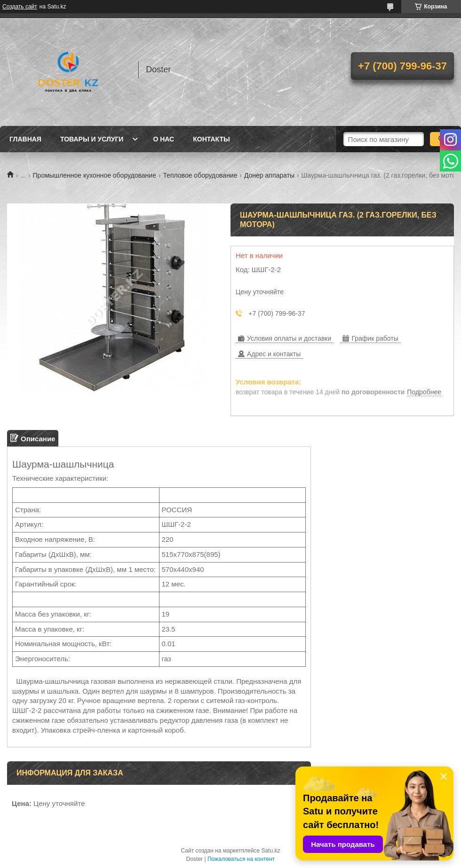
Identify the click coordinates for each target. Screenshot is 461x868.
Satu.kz (270, 851)
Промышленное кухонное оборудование (95, 175)
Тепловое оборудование (200, 175)
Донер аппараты (269, 175)
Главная (25, 139)
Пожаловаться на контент (241, 859)
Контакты (211, 139)
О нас (163, 139)
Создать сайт (20, 7)
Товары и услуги (92, 139)
